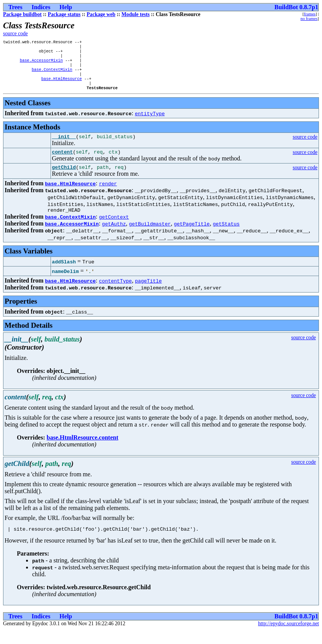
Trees (16, 7)
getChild (64, 179)
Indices (41, 7)
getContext (114, 230)
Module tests (136, 14)
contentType (116, 294)
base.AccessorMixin (41, 64)
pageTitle (148, 294)
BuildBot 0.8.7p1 (296, 7)
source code (16, 34)
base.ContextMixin (52, 75)
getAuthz (114, 237)
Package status (64, 14)
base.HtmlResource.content (83, 450)
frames (310, 14)
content (63, 162)
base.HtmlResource (62, 85)
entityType (150, 122)
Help (66, 7)
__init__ (64, 146)
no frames (309, 18)
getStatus (226, 237)
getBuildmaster (150, 237)
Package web (101, 14)
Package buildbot (22, 14)
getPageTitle (192, 237)
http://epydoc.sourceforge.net (288, 638)
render (108, 195)
